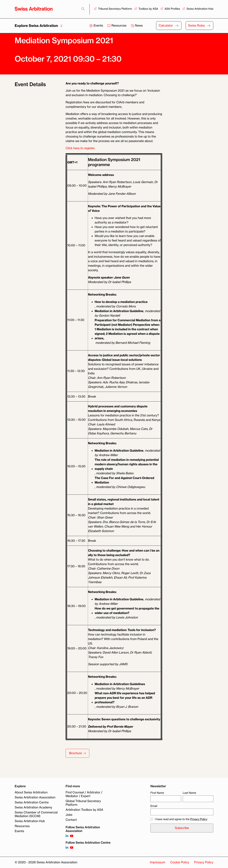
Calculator (166, 26)
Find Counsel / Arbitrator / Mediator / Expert (84, 794)
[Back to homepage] (34, 9)
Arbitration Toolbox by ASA (84, 810)
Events (97, 26)
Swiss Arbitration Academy (33, 807)
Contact (71, 820)
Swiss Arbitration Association (35, 797)
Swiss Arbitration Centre (32, 802)
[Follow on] (67, 848)
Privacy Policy (199, 819)
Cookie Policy (180, 862)
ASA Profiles (172, 9)
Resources (117, 26)
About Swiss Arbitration (31, 792)
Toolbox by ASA (148, 9)
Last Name (189, 793)
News (137, 26)
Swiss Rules (196, 26)
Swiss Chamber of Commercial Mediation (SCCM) (36, 814)
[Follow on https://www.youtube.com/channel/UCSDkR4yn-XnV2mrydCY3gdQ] (72, 836)
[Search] (83, 9)
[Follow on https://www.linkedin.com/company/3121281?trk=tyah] (67, 836)
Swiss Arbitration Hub (200, 9)
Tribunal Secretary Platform (115, 9)
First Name (157, 793)
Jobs (69, 815)
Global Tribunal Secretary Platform (83, 803)
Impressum (158, 862)
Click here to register (80, 148)
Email (154, 806)
